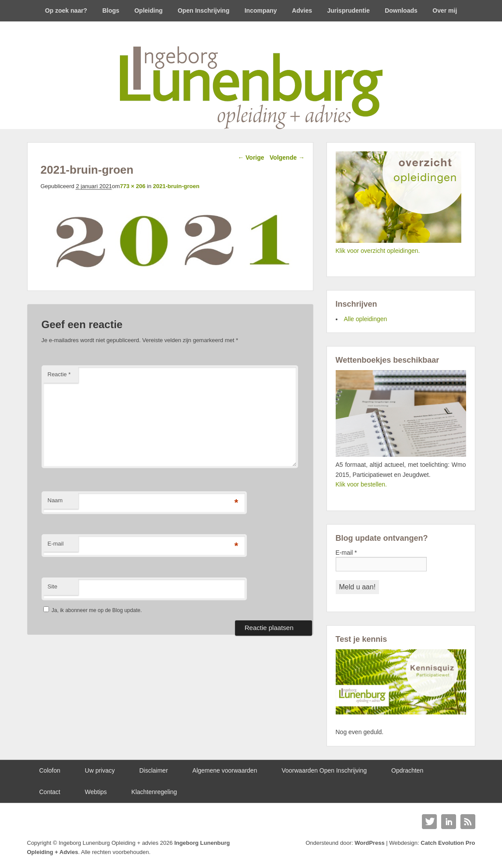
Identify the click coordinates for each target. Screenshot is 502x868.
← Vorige (251, 157)
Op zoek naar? (66, 10)
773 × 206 (133, 186)
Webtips (96, 792)
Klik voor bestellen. (362, 484)
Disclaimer (153, 770)
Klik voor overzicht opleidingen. (378, 251)
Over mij (445, 10)
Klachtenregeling (154, 792)
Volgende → (287, 157)
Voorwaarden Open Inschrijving (324, 770)
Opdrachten (407, 770)
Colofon (50, 770)
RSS (468, 822)
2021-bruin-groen (176, 186)
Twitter (429, 822)
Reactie (59, 374)
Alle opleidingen (366, 319)
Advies (302, 10)
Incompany (261, 10)
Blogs (111, 10)
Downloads (401, 10)
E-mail (56, 544)
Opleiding (149, 10)
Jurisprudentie (348, 10)
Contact (50, 792)
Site (53, 586)
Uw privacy (100, 770)
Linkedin (449, 822)
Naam (55, 500)
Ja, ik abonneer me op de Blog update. (93, 610)
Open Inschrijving (204, 10)
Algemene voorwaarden (225, 770)
